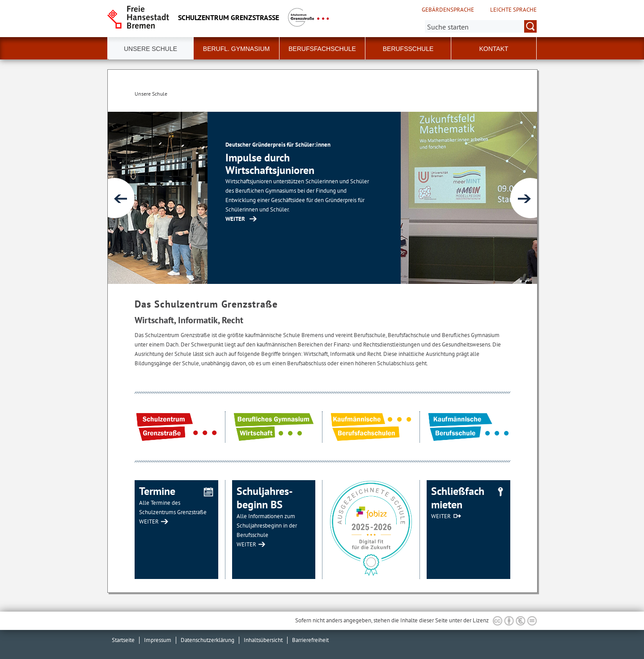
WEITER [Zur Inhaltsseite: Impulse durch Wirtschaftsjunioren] (372, 219)
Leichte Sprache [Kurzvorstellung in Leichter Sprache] (513, 10)
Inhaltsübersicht (263, 640)
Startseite (123, 640)
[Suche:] (481, 26)
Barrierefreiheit (310, 640)
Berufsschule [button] (408, 49)
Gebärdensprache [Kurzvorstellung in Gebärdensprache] (448, 10)
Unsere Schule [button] (150, 49)
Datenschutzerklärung (208, 640)
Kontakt (494, 49)
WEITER (149, 522)
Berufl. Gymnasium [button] (236, 49)
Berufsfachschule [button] (322, 49)
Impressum (158, 640)
